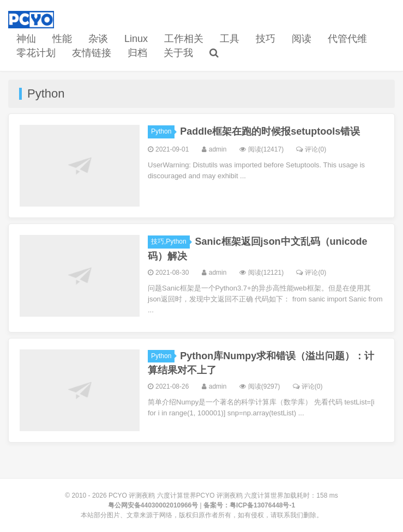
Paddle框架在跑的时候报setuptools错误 (270, 131)
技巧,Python (170, 241)
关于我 (178, 53)
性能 (62, 39)
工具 (230, 39)
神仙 (26, 39)
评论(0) (311, 149)
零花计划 (36, 53)
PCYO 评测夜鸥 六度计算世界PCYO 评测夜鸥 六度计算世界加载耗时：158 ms (223, 495)
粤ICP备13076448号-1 (262, 505)
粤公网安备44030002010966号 (153, 505)
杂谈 (98, 39)
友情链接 (92, 53)
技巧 (266, 39)
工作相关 (184, 39)
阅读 (302, 39)
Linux (136, 39)
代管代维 (347, 39)
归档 (137, 53)
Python (163, 131)
